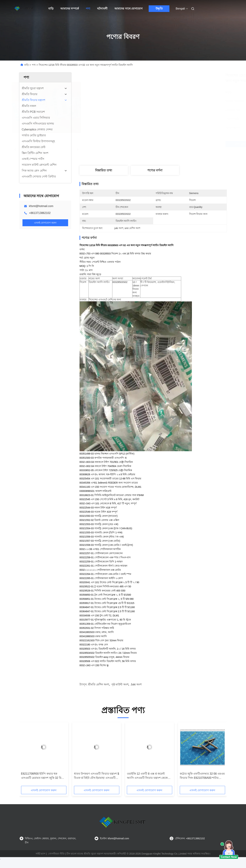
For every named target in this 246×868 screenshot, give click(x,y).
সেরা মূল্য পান (171, 144)
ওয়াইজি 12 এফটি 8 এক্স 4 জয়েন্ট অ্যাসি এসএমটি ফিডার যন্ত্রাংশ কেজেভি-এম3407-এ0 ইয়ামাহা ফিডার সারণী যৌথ (149, 776)
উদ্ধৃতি (159, 9)
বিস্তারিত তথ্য (104, 170)
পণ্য (88, 9)
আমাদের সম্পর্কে (70, 9)
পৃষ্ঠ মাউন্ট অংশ (120, 684)
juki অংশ (136, 684)
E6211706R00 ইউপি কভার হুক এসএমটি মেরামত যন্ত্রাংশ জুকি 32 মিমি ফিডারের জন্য (42, 776)
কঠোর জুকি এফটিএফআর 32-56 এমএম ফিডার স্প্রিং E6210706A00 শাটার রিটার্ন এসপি (202, 776)
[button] (32, 755)
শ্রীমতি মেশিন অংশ (98, 684)
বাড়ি (51, 9)
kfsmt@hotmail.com (41, 206)
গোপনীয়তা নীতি (56, 854)
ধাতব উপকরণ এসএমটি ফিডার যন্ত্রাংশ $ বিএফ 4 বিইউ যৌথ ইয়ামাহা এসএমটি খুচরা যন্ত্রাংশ (97, 776)
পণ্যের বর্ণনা (155, 170)
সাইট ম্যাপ (41, 854)
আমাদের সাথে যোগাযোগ (128, 9)
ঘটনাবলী (102, 9)
